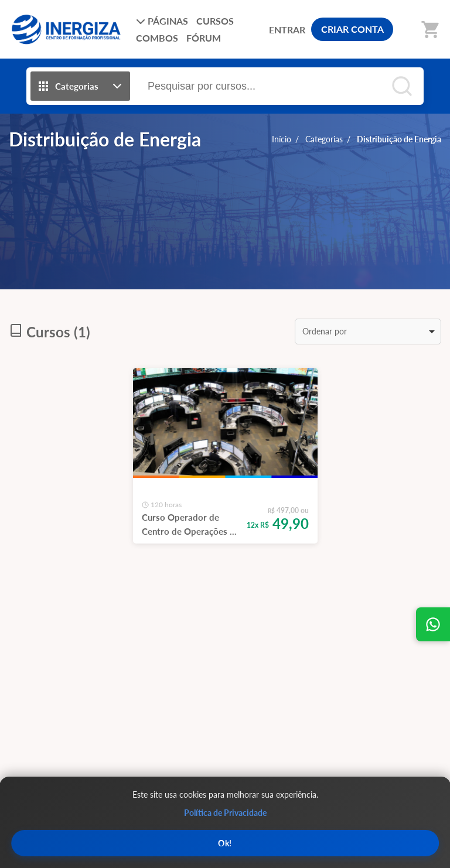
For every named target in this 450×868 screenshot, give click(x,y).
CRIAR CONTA (352, 29)
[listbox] (368, 332)
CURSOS (215, 21)
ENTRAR (287, 30)
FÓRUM (204, 38)
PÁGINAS (162, 21)
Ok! (225, 843)
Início (282, 139)
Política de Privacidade (225, 813)
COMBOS (157, 38)
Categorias (324, 139)
